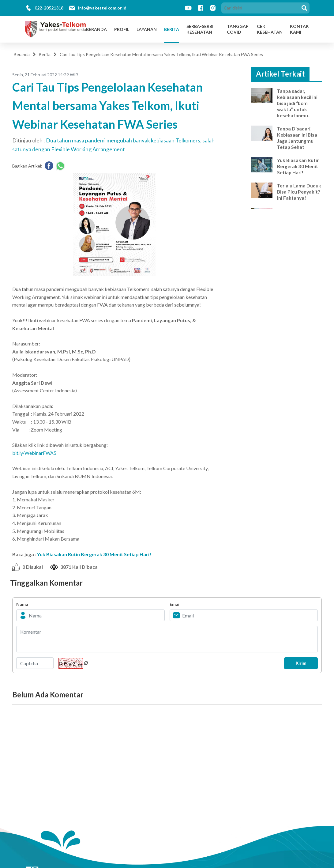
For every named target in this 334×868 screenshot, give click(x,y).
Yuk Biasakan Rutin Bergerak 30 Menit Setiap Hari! (94, 554)
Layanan (147, 29)
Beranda (96, 29)
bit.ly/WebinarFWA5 (34, 453)
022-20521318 (49, 8)
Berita (172, 29)
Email (175, 604)
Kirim (300, 663)
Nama (22, 604)
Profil (122, 29)
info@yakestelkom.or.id (102, 8)
